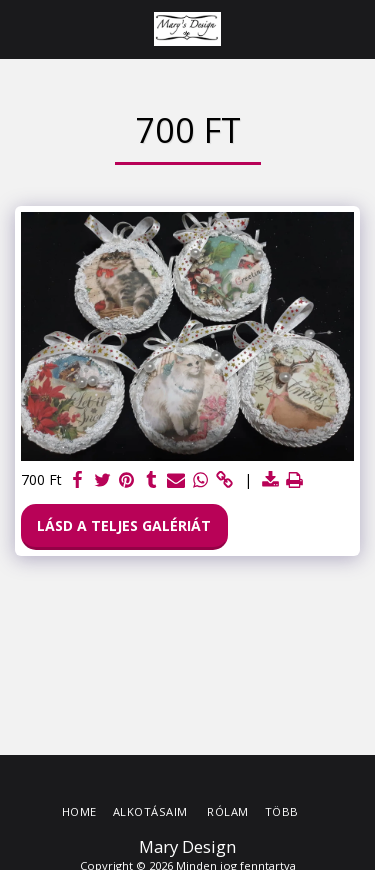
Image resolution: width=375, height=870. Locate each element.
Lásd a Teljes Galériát (124, 525)
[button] (22, 28)
